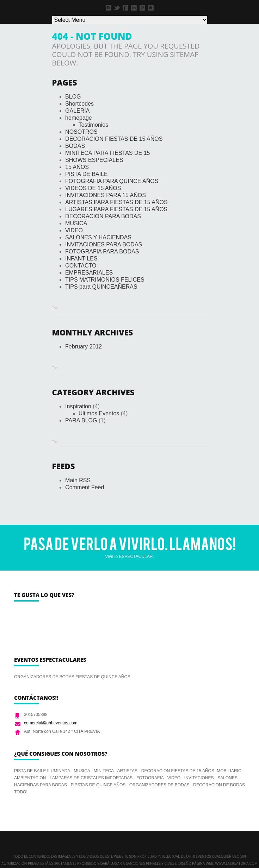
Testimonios (93, 125)
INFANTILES (81, 259)
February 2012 (84, 347)
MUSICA (76, 223)
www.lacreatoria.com (236, 863)
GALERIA (77, 111)
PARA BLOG (81, 420)
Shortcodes (79, 104)
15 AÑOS (77, 167)
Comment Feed (85, 487)
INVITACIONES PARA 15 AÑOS (106, 195)
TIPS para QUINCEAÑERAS (101, 287)
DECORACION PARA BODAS (103, 216)
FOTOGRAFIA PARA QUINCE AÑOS (112, 181)
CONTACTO (81, 266)
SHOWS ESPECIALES (94, 160)
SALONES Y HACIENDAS (98, 237)
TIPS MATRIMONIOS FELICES (105, 280)
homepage (79, 118)
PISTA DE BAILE (87, 174)
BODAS (75, 146)
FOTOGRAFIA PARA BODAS (102, 251)
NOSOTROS (81, 132)
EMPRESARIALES (89, 273)
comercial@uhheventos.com (51, 723)
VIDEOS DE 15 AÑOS (93, 188)
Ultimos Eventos (99, 413)
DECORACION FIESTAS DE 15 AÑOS (114, 139)
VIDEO (74, 230)
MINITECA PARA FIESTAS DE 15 (107, 153)
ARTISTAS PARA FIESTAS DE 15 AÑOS (116, 202)
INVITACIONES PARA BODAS (104, 244)
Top (55, 308)
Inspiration (78, 406)
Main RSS (78, 480)
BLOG (73, 97)
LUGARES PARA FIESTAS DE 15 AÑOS (116, 209)
